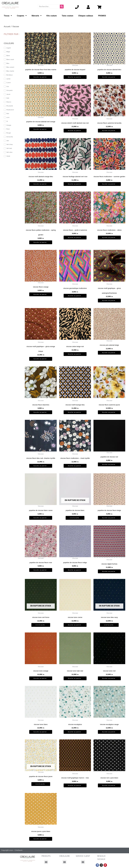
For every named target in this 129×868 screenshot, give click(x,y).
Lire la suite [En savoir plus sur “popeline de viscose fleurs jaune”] (40, 784)
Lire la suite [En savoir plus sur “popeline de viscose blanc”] (74, 518)
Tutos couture (67, 16)
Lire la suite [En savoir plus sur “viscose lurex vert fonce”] (40, 625)
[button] (46, 862)
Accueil (7, 27)
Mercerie (37, 16)
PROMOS (102, 16)
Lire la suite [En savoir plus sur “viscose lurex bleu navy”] (109, 625)
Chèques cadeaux (86, 16)
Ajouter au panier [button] (40, 77)
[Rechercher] (62, 7)
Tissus (8, 16)
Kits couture (52, 16)
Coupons (22, 16)
